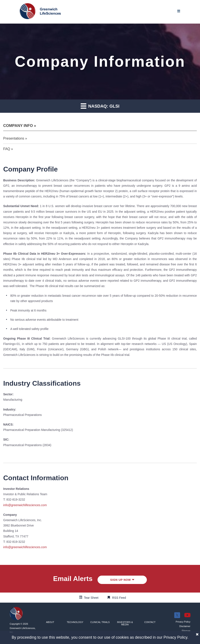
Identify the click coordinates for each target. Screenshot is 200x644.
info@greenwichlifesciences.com (25, 505)
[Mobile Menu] (179, 11)
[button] (50, 622)
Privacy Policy (175, 637)
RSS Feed (119, 598)
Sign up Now (122, 580)
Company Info (18, 126)
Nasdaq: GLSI (100, 106)
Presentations (14, 138)
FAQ (7, 149)
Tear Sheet (91, 598)
